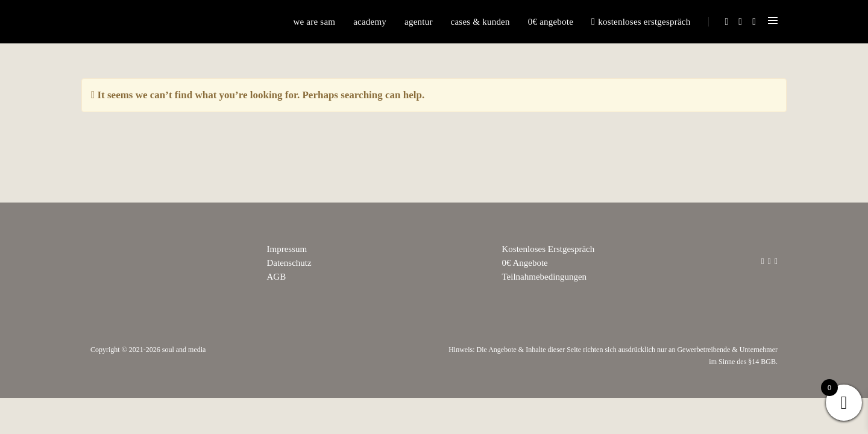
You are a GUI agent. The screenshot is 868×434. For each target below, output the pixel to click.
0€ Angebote (551, 22)
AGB (277, 277)
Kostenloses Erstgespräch (641, 22)
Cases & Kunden (480, 22)
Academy (370, 22)
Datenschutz (289, 263)
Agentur (419, 22)
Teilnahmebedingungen (545, 277)
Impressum (287, 249)
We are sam (314, 22)
